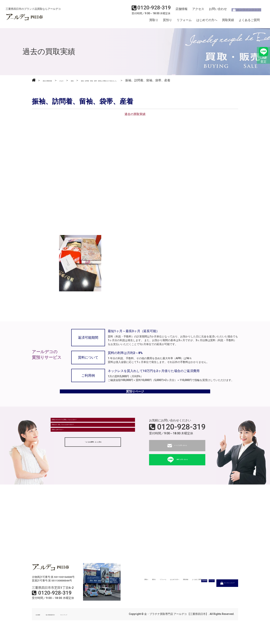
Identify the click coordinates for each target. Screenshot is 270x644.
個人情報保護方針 (62, 627)
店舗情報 (180, 11)
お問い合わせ (215, 11)
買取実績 (228, 21)
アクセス (196, 11)
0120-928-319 (181, 439)
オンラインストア (244, 11)
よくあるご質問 (249, 21)
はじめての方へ (207, 21)
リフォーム (184, 21)
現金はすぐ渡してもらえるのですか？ (79, 445)
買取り (154, 21)
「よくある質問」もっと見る (93, 471)
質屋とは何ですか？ (67, 455)
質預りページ (135, 401)
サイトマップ (86, 627)
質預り (167, 21)
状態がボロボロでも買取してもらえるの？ (82, 435)
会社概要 (41, 627)
